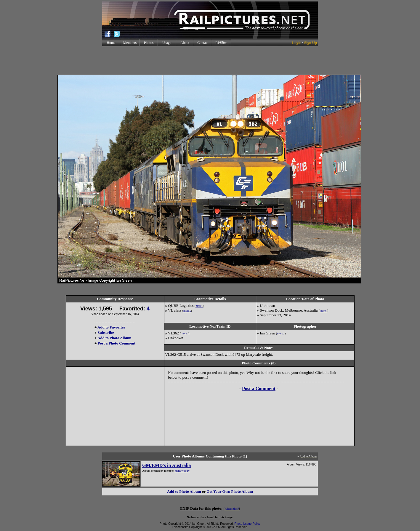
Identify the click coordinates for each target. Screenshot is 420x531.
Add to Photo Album (114, 338)
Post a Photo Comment (117, 343)
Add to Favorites (111, 327)
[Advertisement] (210, 60)
